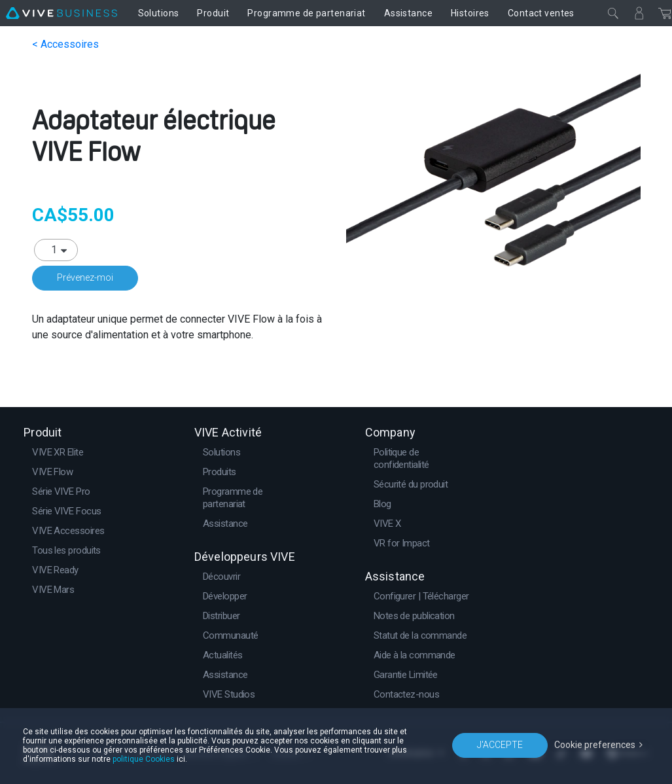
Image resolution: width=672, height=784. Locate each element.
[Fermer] (613, 13)
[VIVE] (62, 13)
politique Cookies (144, 759)
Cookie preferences (595, 745)
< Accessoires (65, 44)
